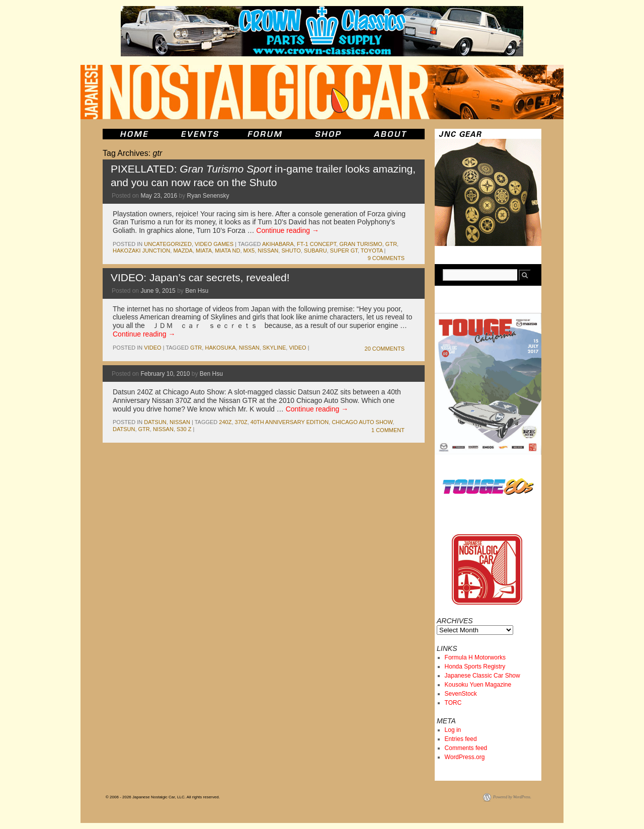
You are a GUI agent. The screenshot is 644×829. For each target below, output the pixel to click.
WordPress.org (465, 757)
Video (152, 348)
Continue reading (288, 230)
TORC (453, 703)
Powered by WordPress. (512, 797)
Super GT (344, 251)
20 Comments (385, 349)
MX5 (249, 251)
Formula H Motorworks (475, 657)
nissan (268, 251)
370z (241, 422)
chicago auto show (362, 422)
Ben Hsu (197, 291)
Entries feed (461, 739)
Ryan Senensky (208, 196)
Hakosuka (220, 348)
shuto (291, 251)
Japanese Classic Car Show (482, 676)
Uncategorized (168, 244)
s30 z (184, 429)
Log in (453, 730)
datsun (155, 422)
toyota (372, 251)
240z (225, 422)
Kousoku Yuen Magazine (478, 685)
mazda (183, 251)
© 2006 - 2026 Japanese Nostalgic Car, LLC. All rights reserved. (163, 797)
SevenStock (461, 694)
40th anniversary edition (290, 422)
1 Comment (388, 430)
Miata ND (227, 251)
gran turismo (360, 244)
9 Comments (386, 258)
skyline (274, 348)
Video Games (214, 244)
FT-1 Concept (316, 244)
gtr (391, 244)
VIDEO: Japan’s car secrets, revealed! (200, 277)
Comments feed (466, 748)
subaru (315, 251)
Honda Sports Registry (475, 667)
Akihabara (278, 244)
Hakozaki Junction (141, 251)
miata (204, 251)
